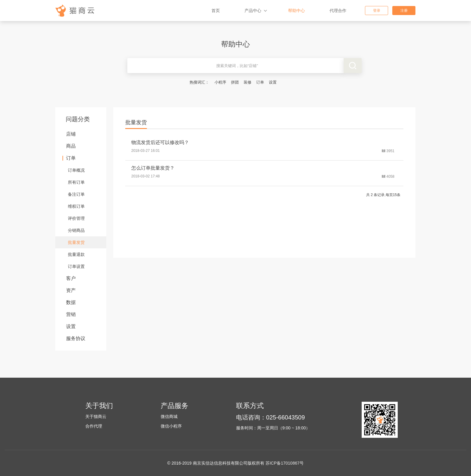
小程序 (220, 82)
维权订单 (76, 206)
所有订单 (76, 182)
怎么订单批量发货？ (153, 168)
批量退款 (76, 254)
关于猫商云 (96, 416)
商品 (71, 146)
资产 (71, 290)
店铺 (71, 134)
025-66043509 (286, 417)
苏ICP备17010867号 (285, 463)
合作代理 (94, 426)
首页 (216, 11)
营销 (71, 314)
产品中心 (253, 11)
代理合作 (338, 11)
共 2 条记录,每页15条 (383, 195)
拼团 (235, 82)
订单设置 (76, 266)
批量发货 (76, 242)
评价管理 (76, 218)
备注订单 (76, 194)
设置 (273, 82)
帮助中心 (296, 11)
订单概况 (76, 170)
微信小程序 (171, 426)
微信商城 (169, 416)
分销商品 (76, 230)
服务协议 (76, 338)
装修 (248, 82)
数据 (71, 302)
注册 (404, 11)
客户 (71, 278)
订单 (260, 82)
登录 (377, 11)
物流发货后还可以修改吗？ (160, 142)
